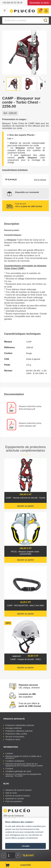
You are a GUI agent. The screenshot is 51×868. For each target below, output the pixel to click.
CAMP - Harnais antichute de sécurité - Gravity (26, 498)
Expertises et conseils (15, 799)
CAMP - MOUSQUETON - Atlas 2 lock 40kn (26, 605)
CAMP (29, 342)
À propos (9, 769)
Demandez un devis (39, 3)
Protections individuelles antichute (20, 725)
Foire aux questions (14, 801)
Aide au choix (11, 793)
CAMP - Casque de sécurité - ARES (26, 659)
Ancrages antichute (14, 728)
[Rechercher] (26, 20)
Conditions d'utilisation (15, 761)
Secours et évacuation (15, 737)
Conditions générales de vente (18, 771)
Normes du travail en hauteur (18, 796)
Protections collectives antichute (19, 731)
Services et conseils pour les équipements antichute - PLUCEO (23, 775)
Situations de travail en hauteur (19, 790)
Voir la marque (40, 180)
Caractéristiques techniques (15, 170)
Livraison (9, 753)
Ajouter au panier (26, 506)
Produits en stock (13, 739)
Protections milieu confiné (16, 734)
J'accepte (26, 846)
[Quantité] (11, 855)
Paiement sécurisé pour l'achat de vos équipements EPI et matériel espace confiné (24, 765)
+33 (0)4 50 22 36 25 (12, 3)
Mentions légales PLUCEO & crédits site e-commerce (24, 757)
